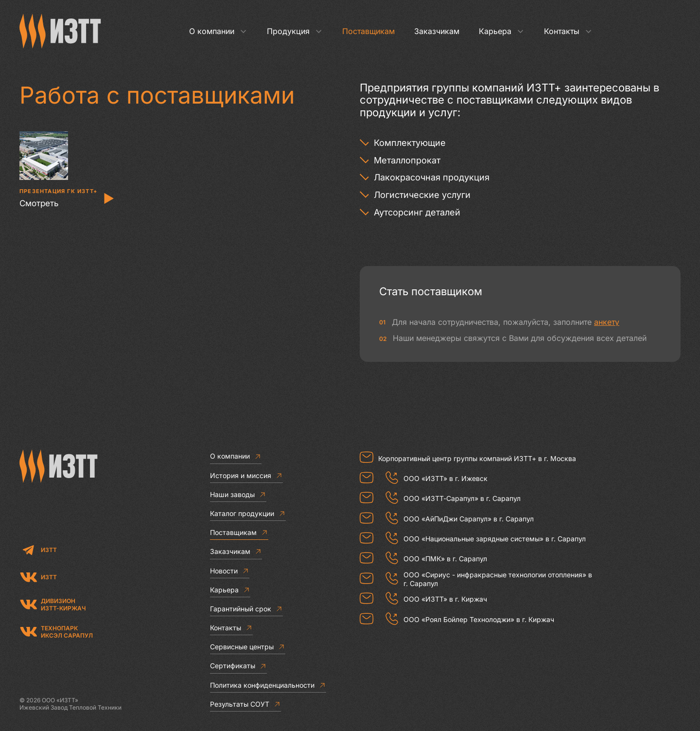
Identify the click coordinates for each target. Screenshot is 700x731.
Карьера (502, 31)
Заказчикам (437, 31)
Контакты (568, 31)
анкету (607, 322)
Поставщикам (368, 31)
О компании (218, 31)
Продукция (295, 31)
